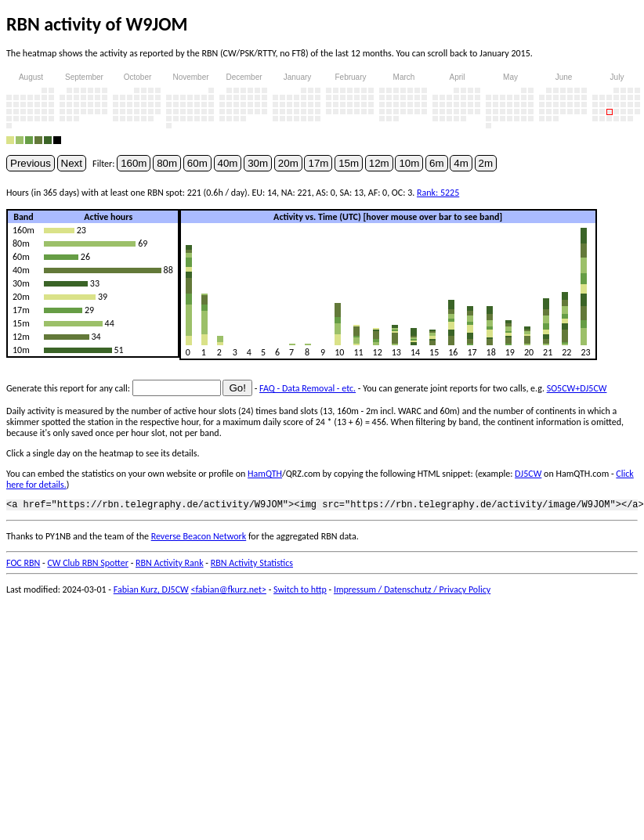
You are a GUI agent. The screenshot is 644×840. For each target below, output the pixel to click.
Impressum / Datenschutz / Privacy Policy (412, 592)
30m (258, 163)
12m (379, 163)
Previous (31, 163)
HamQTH (265, 474)
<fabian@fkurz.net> (228, 592)
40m (228, 163)
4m (461, 163)
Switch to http (300, 592)
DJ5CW (528, 474)
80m (167, 163)
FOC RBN (23, 565)
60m (197, 163)
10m (409, 163)
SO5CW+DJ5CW (577, 388)
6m (437, 163)
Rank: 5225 (438, 193)
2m (486, 163)
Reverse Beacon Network (199, 539)
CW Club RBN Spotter (88, 565)
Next (72, 163)
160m (134, 163)
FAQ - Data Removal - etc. (308, 388)
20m (288, 163)
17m (318, 163)
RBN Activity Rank (170, 565)
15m (349, 163)
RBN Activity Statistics (252, 565)
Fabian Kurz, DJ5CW (151, 592)
